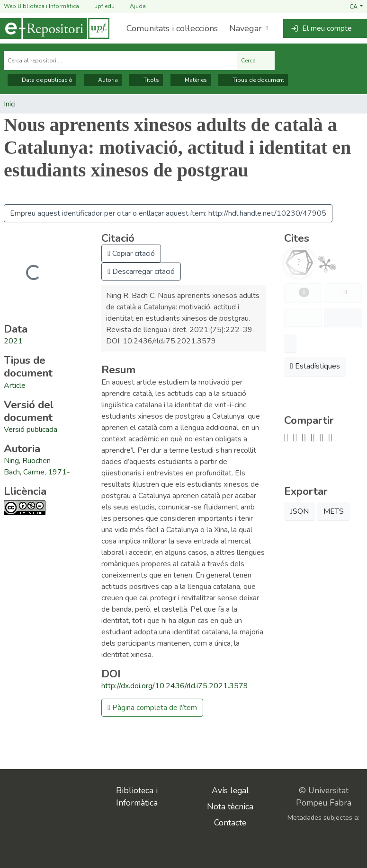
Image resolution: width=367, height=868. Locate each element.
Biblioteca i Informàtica (137, 797)
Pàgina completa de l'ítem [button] (152, 708)
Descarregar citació (141, 272)
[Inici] (55, 28)
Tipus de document (253, 80)
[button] (356, 6)
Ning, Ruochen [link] (27, 461)
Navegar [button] (246, 28)
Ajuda (132, 6)
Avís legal (230, 790)
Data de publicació (42, 80)
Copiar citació (131, 254)
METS (334, 511)
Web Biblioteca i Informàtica (41, 6)
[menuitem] (248, 28)
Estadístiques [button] (315, 366)
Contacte (230, 823)
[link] (15, 386)
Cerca (256, 61)
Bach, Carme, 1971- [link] (37, 472)
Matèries (191, 80)
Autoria (103, 80)
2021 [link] (13, 341)
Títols (146, 80)
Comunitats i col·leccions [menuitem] (172, 28)
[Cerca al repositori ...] (121, 61)
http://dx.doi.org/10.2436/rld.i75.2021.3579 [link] (175, 686)
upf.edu (99, 6)
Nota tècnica (230, 807)
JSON (300, 511)
